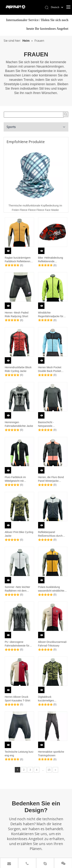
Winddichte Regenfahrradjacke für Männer (51, 315)
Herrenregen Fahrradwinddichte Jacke (19, 424)
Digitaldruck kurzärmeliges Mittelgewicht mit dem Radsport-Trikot (50, 699)
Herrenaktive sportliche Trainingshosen (51, 754)
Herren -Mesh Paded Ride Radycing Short (17, 314)
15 (49, 770)
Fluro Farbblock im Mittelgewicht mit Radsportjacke (15, 479)
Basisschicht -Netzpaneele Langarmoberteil (47, 424)
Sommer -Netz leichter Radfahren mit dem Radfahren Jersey (17, 589)
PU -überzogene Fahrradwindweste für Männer (17, 644)
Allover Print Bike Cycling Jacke (19, 534)
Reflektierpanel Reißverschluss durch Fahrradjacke (50, 534)
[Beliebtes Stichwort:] (66, 114)
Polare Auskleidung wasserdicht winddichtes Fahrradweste (52, 589)
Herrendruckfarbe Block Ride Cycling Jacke (18, 369)
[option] (35, 179)
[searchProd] (34, 115)
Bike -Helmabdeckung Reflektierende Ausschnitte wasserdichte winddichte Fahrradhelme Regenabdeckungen (52, 260)
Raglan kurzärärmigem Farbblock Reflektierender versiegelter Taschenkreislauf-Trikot (19, 260)
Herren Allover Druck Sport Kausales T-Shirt (17, 699)
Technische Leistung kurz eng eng (19, 754)
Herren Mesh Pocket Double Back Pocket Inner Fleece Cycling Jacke (50, 369)
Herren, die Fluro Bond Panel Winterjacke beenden (51, 479)
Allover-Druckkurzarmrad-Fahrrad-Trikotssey (53, 644)
